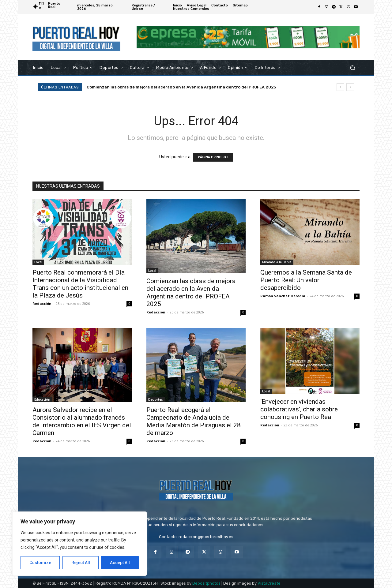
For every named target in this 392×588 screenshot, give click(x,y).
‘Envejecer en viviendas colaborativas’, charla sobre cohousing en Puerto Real (299, 409)
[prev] (340, 87)
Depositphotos (206, 583)
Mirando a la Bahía (277, 262)
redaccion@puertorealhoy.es (206, 537)
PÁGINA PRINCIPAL (213, 157)
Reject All (81, 563)
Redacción (42, 303)
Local (38, 262)
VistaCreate (269, 583)
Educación (42, 399)
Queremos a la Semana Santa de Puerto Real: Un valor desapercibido (306, 280)
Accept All (120, 563)
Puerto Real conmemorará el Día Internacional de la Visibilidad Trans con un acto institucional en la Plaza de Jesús (80, 284)
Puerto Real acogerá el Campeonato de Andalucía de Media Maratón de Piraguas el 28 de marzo (194, 421)
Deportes (156, 399)
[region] (80, 544)
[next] (350, 87)
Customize (40, 563)
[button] (352, 67)
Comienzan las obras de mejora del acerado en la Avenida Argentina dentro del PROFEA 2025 (181, 87)
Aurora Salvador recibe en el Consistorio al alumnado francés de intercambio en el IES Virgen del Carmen (82, 421)
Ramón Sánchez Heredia (283, 296)
